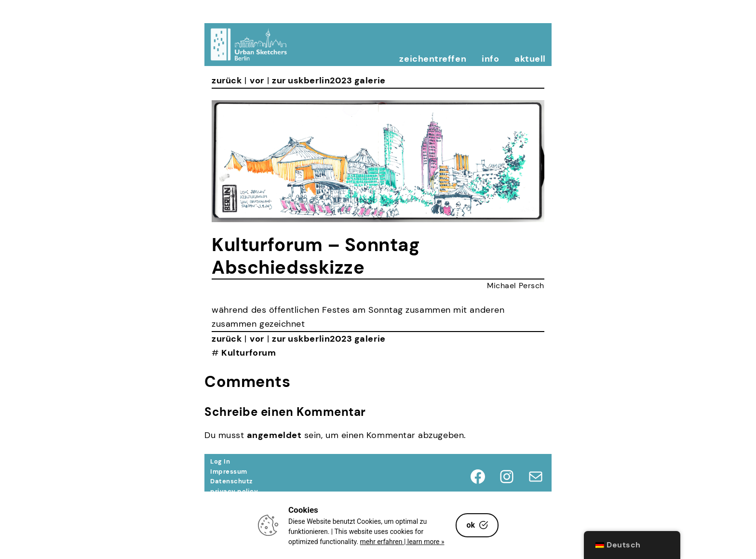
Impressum (229, 472)
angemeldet (274, 435)
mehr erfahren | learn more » (402, 542)
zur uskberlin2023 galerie (329, 80)
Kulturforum (249, 353)
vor (257, 80)
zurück (227, 80)
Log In (220, 461)
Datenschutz (231, 481)
